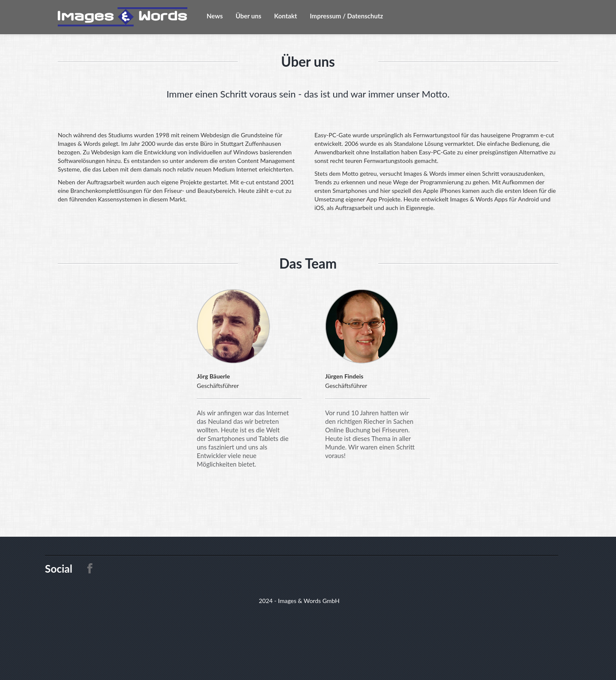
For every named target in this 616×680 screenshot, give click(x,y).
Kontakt (286, 16)
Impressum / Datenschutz (346, 16)
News (215, 16)
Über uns (249, 16)
